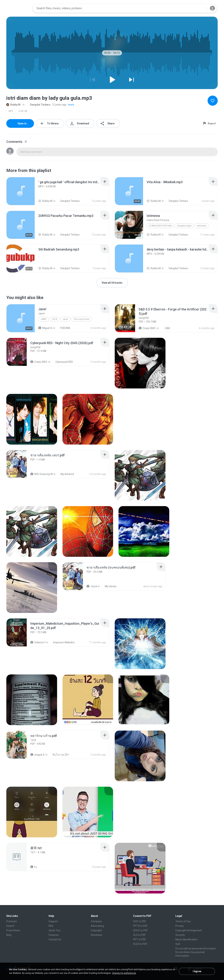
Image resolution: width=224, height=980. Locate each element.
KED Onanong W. (42, 474)
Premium (12, 921)
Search (10, 926)
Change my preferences (124, 973)
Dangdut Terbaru (38, 105)
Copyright (96, 930)
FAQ (51, 926)
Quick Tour (55, 930)
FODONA (63, 328)
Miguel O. (45, 328)
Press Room (13, 930)
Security (180, 935)
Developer (97, 935)
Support (53, 921)
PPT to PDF (140, 939)
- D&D (165, 328)
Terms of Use (183, 921)
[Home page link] (18, 8)
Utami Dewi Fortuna (160, 226)
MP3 (11, 111)
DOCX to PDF (140, 930)
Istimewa (202, 226)
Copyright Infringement (189, 930)
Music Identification (186, 939)
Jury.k (92, 586)
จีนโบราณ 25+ (59, 755)
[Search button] (202, 8)
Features (54, 935)
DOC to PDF (140, 921)
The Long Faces (81, 319)
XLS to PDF (139, 935)
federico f (38, 642)
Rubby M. (14, 105)
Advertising (97, 926)
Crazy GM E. (147, 328)
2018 (55, 319)
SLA (178, 944)
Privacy (180, 926)
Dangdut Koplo (184, 226)
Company (96, 921)
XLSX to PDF (140, 944)
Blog (9, 935)
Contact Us (55, 939)
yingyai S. (38, 755)
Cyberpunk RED (62, 362)
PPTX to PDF (140, 926)
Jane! (44, 319)
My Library (109, 586)
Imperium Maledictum (63, 642)
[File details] (21, 191)
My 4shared (65, 474)
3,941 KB (23, 111)
